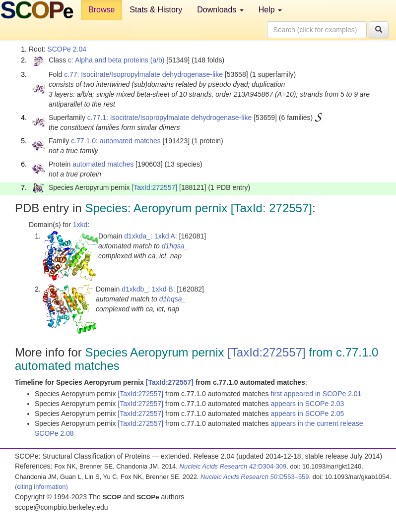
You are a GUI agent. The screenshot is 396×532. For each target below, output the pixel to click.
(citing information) (41, 487)
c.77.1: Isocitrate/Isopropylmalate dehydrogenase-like (170, 118)
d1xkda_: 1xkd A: (151, 236)
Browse (101, 10)
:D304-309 (233, 466)
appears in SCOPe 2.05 (308, 414)
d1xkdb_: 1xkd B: (148, 289)
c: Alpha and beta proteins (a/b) (116, 60)
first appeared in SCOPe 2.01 (316, 394)
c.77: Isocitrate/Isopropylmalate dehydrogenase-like (143, 74)
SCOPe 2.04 (67, 49)
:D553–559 (255, 477)
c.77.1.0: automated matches (116, 141)
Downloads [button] (220, 10)
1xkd (80, 225)
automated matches (103, 164)
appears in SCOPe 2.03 (308, 404)
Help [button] (270, 10)
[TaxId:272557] (154, 187)
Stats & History (156, 10)
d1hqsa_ (175, 246)
